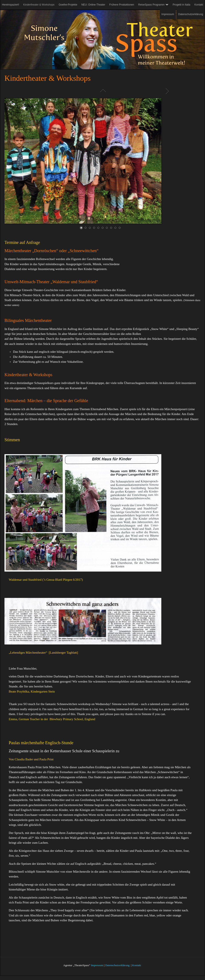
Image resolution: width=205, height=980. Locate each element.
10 (120, 228)
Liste (102, 91)
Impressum (97, 965)
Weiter (168, 91)
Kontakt (137, 965)
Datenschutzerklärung (117, 965)
